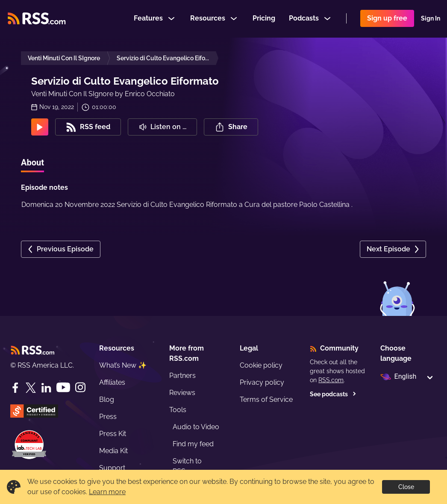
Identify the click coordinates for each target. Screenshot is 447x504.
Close (406, 487)
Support (112, 468)
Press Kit (113, 434)
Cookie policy (261, 365)
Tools (178, 410)
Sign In (431, 19)
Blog (107, 399)
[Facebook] (15, 388)
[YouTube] (63, 388)
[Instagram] (80, 388)
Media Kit (113, 451)
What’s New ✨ (123, 365)
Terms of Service (266, 399)
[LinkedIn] (46, 388)
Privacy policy (262, 382)
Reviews (182, 393)
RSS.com (331, 380)
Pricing (264, 19)
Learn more (107, 492)
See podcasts (333, 394)
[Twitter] (31, 388)
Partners (182, 376)
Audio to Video (196, 427)
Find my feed (193, 444)
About (32, 162)
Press (108, 417)
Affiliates (112, 382)
